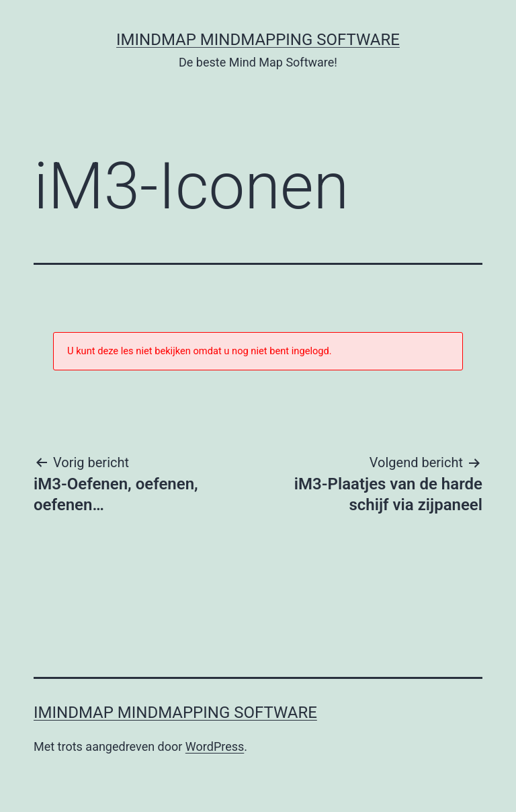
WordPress (215, 746)
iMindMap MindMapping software (258, 40)
